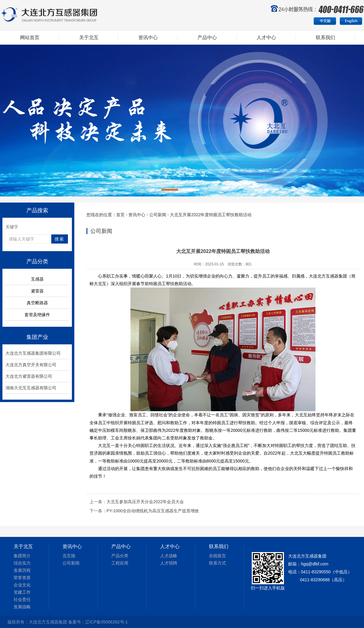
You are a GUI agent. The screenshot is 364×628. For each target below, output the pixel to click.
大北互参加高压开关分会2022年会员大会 (145, 502)
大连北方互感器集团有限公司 (33, 353)
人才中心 (266, 38)
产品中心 (207, 38)
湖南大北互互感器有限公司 (31, 388)
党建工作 (22, 592)
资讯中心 (148, 38)
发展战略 (22, 607)
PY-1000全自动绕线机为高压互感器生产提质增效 (153, 511)
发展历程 (22, 570)
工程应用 (120, 563)
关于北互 (89, 38)
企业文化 (22, 585)
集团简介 (22, 556)
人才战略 (169, 556)
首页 (120, 215)
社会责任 (22, 599)
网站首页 (30, 38)
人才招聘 (169, 563)
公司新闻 (158, 215)
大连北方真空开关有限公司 (31, 365)
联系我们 (325, 38)
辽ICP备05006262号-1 (106, 622)
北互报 (69, 556)
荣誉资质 (22, 578)
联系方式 (217, 563)
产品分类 (120, 556)
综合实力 (22, 563)
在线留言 (217, 556)
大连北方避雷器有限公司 (29, 376)
